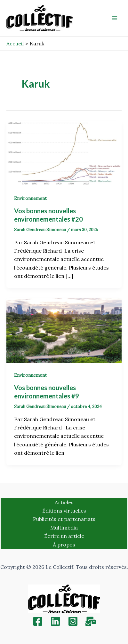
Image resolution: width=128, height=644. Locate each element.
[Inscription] (91, 621)
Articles (64, 502)
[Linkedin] (55, 621)
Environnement (30, 198)
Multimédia (64, 528)
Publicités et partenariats (64, 519)
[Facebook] (38, 621)
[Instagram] (73, 621)
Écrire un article (64, 536)
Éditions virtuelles (64, 511)
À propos (64, 545)
